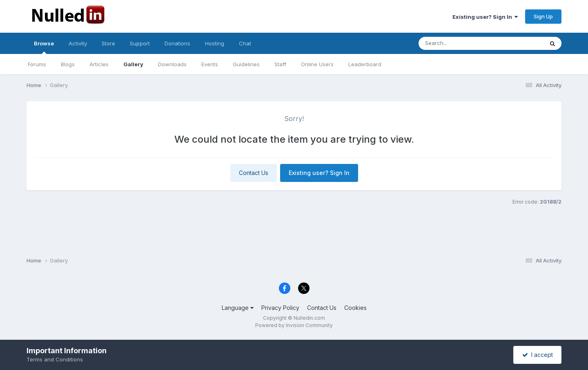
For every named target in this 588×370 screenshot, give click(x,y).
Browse (44, 47)
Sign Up (543, 16)
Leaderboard (365, 64)
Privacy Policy (280, 308)
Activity (78, 43)
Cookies (355, 308)
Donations (177, 43)
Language (238, 308)
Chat (245, 43)
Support (140, 43)
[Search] (459, 43)
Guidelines (246, 64)
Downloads (172, 64)
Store (108, 43)
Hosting (215, 43)
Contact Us (254, 173)
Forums (37, 64)
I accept (538, 355)
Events (210, 64)
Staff (280, 64)
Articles (99, 64)
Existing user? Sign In (485, 17)
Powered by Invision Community (294, 325)
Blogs (68, 64)
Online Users (317, 64)
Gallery (133, 64)
